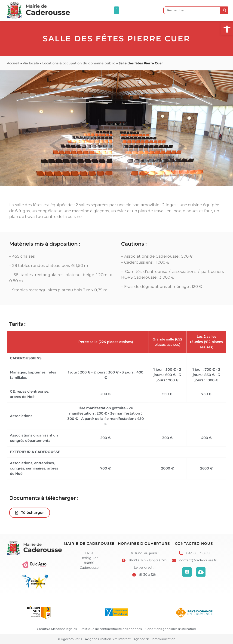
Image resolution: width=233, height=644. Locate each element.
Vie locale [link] (31, 63)
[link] (227, 29)
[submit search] (225, 10)
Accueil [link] (13, 63)
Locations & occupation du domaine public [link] (79, 63)
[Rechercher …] (192, 10)
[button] (116, 10)
